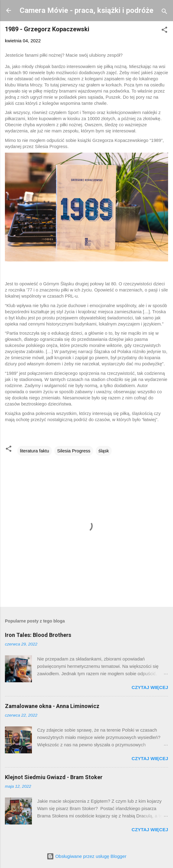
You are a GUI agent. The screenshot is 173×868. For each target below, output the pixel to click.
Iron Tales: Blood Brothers (38, 635)
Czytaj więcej (150, 687)
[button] (164, 31)
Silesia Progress (74, 451)
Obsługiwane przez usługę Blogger (87, 856)
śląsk (104, 451)
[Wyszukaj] (164, 12)
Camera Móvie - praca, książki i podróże (87, 10)
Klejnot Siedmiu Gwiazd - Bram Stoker (54, 777)
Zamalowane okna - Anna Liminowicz (52, 706)
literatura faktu (35, 451)
